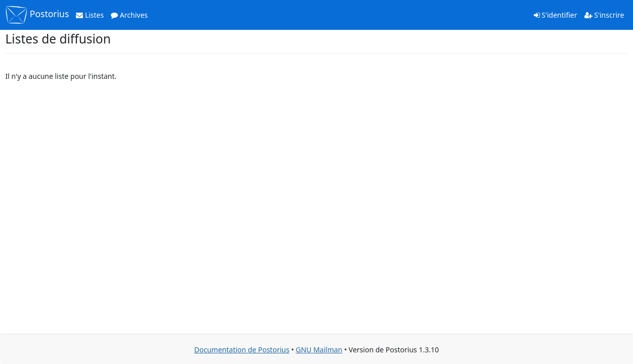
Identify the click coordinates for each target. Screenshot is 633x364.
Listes (90, 15)
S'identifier (556, 15)
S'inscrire (604, 15)
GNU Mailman (319, 350)
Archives (129, 15)
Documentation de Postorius (242, 350)
